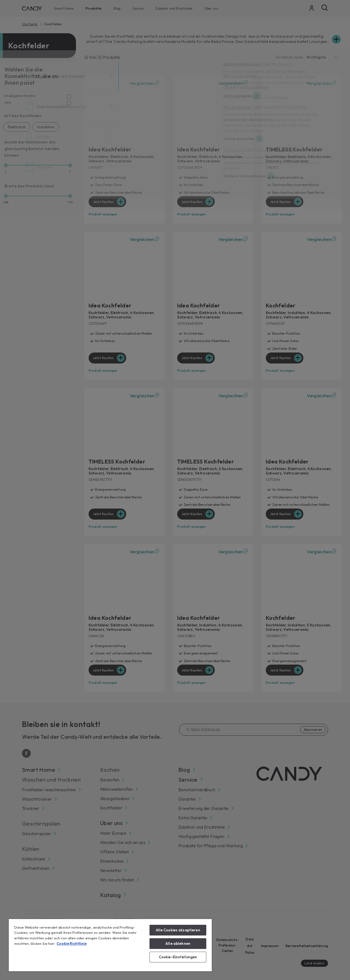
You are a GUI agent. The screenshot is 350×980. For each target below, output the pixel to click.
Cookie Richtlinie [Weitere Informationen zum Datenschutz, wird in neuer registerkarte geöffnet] (72, 943)
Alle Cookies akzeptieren (178, 930)
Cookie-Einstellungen (178, 957)
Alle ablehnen (178, 943)
